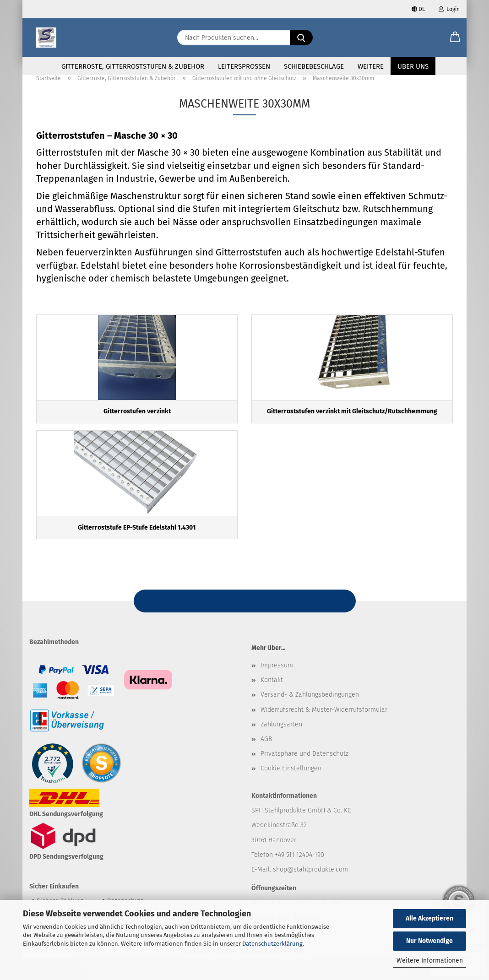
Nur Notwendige (429, 941)
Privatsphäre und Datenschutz (304, 775)
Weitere (371, 66)
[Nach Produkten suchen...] (301, 38)
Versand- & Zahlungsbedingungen (310, 716)
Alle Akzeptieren (429, 918)
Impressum (277, 687)
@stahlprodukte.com (318, 891)
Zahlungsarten (281, 745)
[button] (455, 38)
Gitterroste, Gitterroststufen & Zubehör (133, 66)
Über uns (413, 66)
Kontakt (272, 701)
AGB (266, 761)
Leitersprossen (244, 66)
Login (449, 9)
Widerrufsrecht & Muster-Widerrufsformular (324, 731)
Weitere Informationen (430, 961)
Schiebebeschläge (314, 66)
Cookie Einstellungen (291, 790)
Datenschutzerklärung (272, 944)
